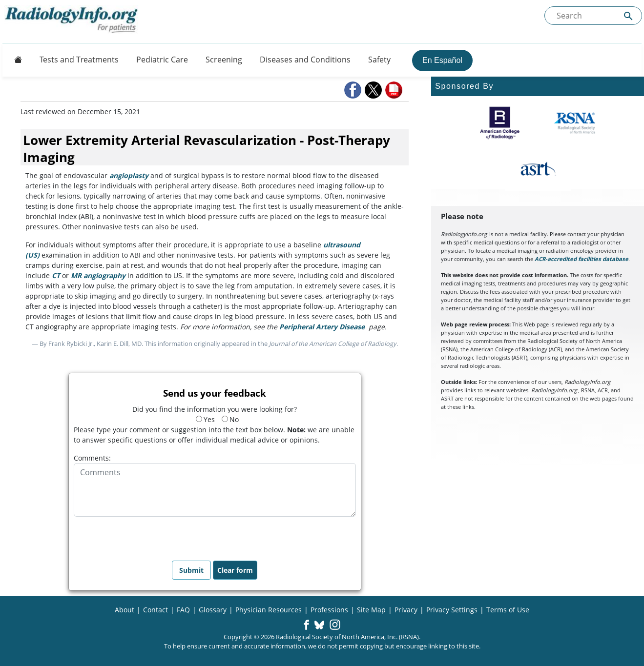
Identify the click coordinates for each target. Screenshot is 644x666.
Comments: (92, 458)
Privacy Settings (452, 610)
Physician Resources (269, 610)
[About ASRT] (538, 169)
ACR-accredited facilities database (582, 259)
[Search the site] (593, 16)
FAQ (183, 610)
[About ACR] (500, 123)
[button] (353, 90)
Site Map (371, 610)
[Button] (15, 60)
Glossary (213, 610)
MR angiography (98, 275)
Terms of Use (508, 610)
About (125, 610)
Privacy (406, 610)
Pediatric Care (162, 60)
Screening (224, 60)
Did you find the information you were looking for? (215, 409)
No (230, 419)
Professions (329, 610)
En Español (442, 60)
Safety (379, 60)
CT (56, 275)
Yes (205, 419)
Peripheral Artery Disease (322, 327)
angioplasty (129, 175)
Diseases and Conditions (305, 60)
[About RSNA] (575, 123)
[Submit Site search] (628, 16)
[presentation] (148, 536)
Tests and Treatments (79, 60)
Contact (156, 610)
